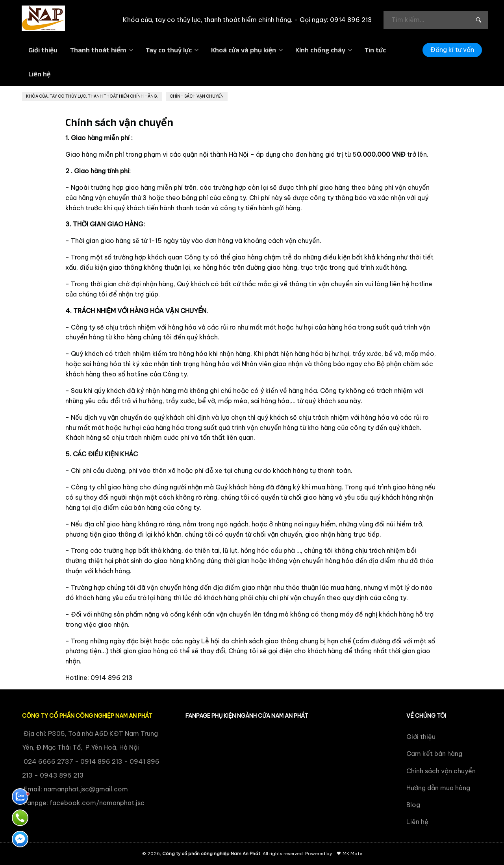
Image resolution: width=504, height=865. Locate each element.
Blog (413, 805)
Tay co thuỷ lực (169, 50)
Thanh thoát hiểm (98, 50)
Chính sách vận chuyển (441, 771)
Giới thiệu (43, 50)
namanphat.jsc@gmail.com (86, 789)
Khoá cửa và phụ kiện (244, 50)
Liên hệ (39, 74)
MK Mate (352, 854)
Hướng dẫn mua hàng (438, 788)
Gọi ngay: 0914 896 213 (336, 20)
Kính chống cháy (320, 50)
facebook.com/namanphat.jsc (97, 803)
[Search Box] (478, 19)
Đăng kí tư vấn (452, 50)
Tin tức (375, 50)
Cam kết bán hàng (434, 754)
